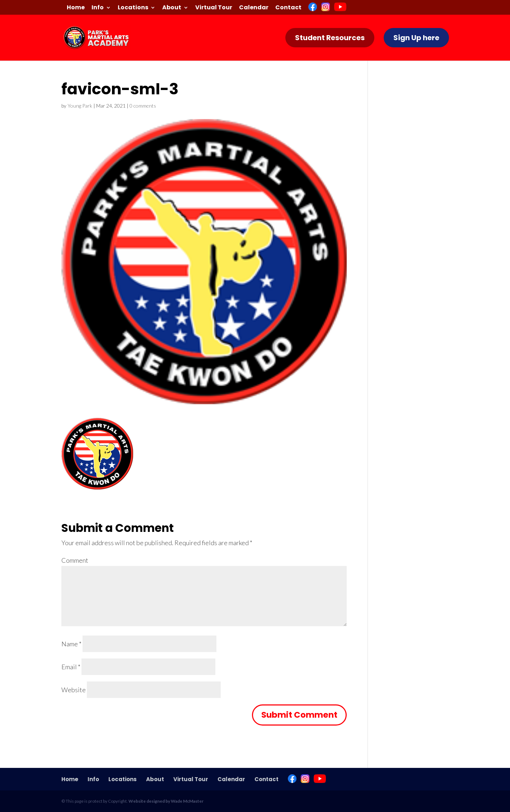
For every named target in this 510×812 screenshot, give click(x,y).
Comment (75, 560)
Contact (288, 8)
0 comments (143, 106)
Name (71, 644)
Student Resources (330, 38)
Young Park (80, 106)
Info (98, 8)
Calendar (254, 8)
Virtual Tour (214, 8)
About (172, 8)
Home (76, 8)
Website (74, 690)
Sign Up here (416, 38)
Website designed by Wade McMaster (166, 801)
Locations (133, 8)
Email (71, 667)
